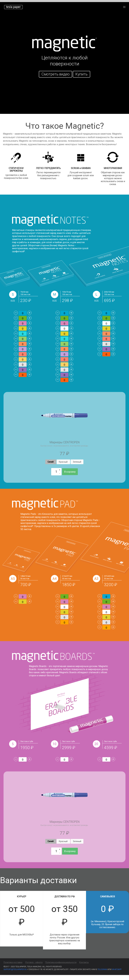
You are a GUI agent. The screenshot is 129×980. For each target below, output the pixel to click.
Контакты (84, 967)
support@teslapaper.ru (15, 974)
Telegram (102, 974)
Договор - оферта (34, 967)
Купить (81, 74)
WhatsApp (117, 974)
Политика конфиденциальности (61, 967)
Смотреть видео (56, 74)
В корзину (70, 476)
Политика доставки (13, 967)
